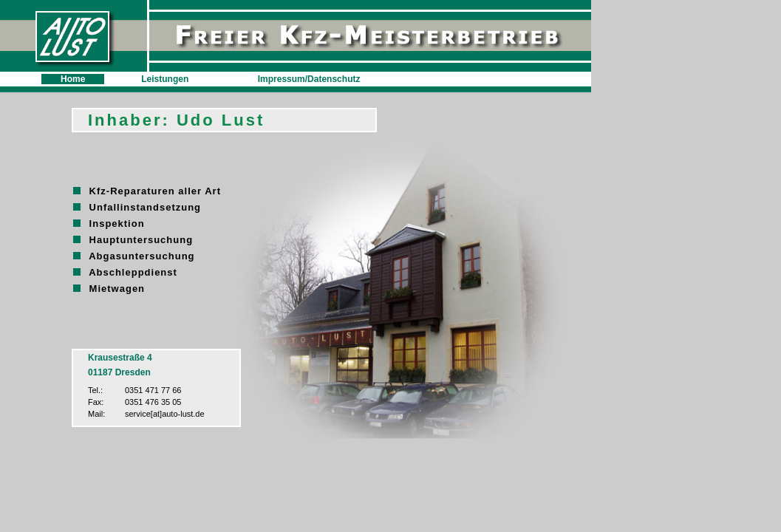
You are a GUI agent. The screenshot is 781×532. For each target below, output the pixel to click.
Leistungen (165, 79)
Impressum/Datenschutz (309, 79)
